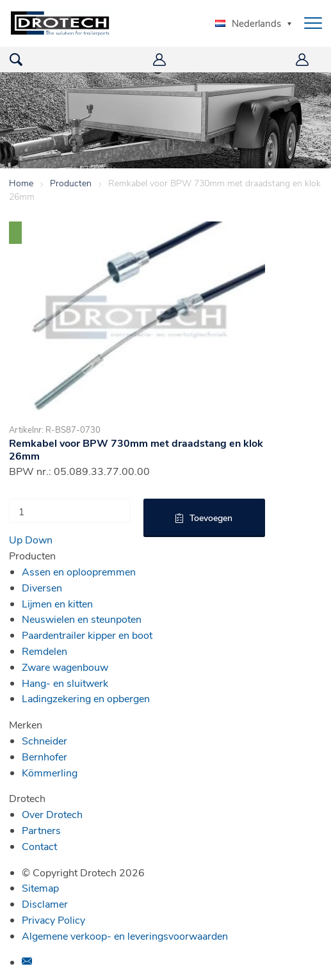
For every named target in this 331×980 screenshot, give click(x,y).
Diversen (42, 587)
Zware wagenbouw (65, 667)
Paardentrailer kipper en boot (87, 635)
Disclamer (45, 904)
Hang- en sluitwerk (65, 683)
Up (16, 539)
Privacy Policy (53, 920)
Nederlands (248, 23)
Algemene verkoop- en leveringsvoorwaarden (125, 936)
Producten (71, 183)
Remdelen (44, 651)
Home (21, 183)
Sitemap (40, 888)
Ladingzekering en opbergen (86, 698)
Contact (39, 846)
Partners (41, 830)
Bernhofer (44, 756)
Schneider (44, 740)
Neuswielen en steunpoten (82, 619)
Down (39, 539)
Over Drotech (52, 814)
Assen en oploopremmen (79, 571)
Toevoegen (211, 518)
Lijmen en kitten (57, 603)
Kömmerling (50, 772)
